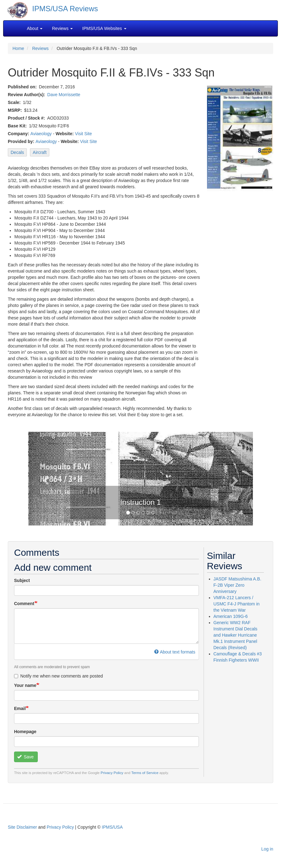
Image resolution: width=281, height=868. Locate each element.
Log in (267, 849)
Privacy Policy (112, 773)
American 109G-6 (231, 616)
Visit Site (83, 134)
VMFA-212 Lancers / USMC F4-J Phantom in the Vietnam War (237, 604)
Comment (24, 604)
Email (20, 708)
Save (25, 757)
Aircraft (40, 152)
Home (18, 48)
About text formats (175, 652)
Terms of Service (145, 773)
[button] (45, 479)
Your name (25, 685)
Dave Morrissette (64, 95)
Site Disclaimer (22, 827)
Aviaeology (41, 134)
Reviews (40, 48)
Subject (22, 580)
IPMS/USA (112, 827)
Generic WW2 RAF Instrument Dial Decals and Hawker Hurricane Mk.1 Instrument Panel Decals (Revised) (236, 635)
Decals (17, 152)
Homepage (25, 732)
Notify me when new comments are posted (59, 676)
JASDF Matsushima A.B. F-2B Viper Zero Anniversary (237, 585)
